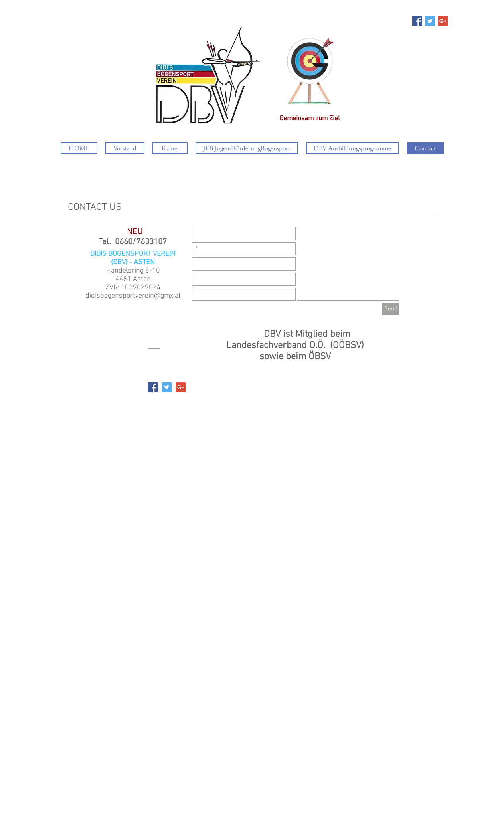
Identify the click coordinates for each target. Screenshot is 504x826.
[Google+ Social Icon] (443, 21)
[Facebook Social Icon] (417, 21)
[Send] (391, 309)
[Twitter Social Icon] (430, 21)
